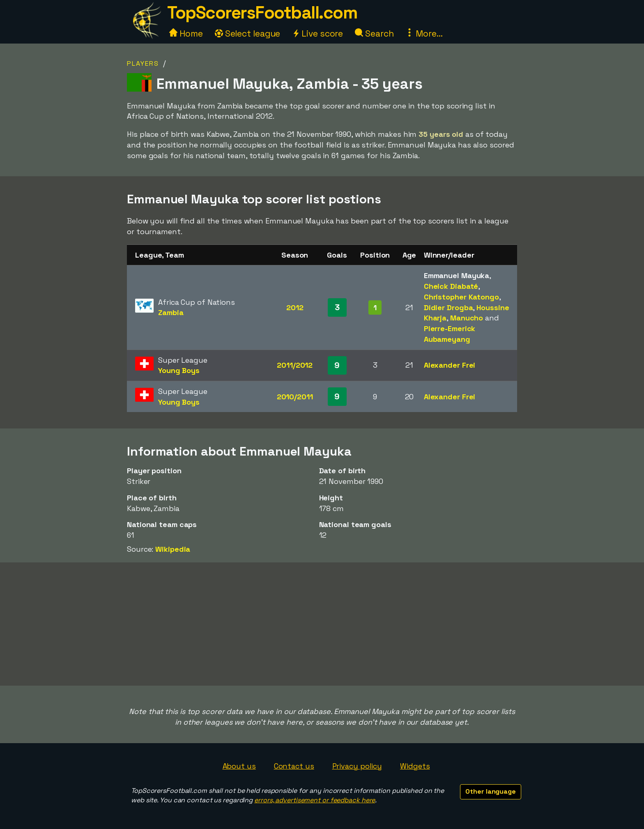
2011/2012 (295, 365)
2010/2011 (295, 397)
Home (186, 33)
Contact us (294, 766)
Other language (491, 791)
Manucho (467, 318)
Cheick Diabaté (451, 286)
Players (143, 63)
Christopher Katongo (461, 297)
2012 (295, 307)
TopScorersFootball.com (262, 13)
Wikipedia (173, 549)
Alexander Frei (450, 365)
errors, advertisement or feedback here (315, 800)
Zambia (171, 312)
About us (239, 766)
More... (424, 33)
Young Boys (179, 370)
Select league (248, 33)
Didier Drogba (448, 307)
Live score (317, 33)
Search (374, 33)
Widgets (415, 766)
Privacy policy (357, 766)
